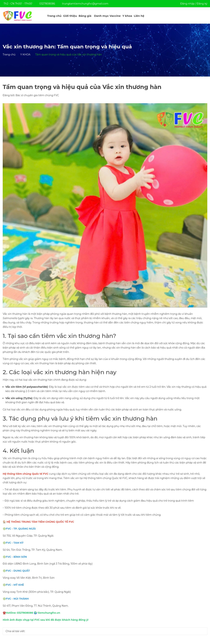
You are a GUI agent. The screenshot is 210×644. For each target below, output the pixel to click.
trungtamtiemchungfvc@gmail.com (85, 4)
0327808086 (47, 4)
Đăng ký (202, 4)
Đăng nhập (187, 4)
